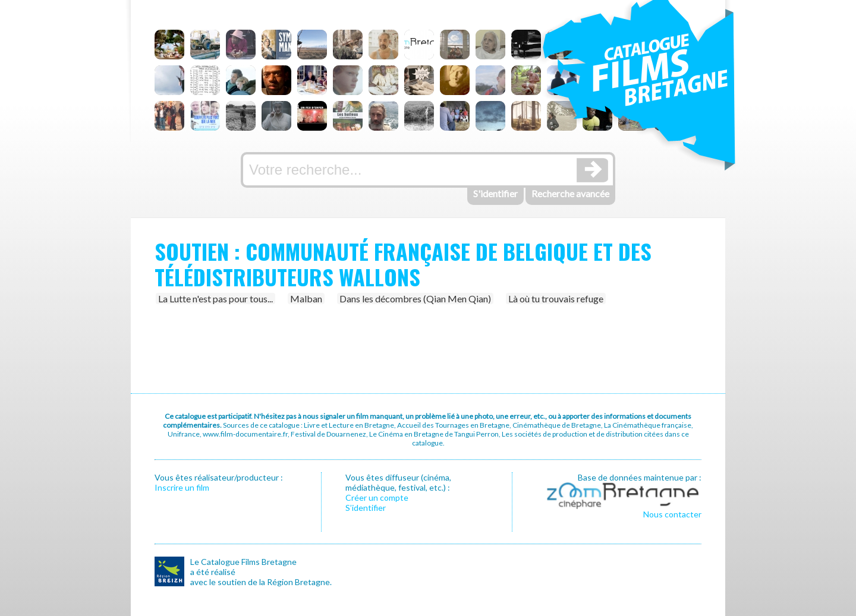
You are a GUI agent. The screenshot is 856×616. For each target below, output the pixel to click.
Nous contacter (672, 514)
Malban (306, 298)
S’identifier (366, 508)
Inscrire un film (182, 487)
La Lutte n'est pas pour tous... (215, 298)
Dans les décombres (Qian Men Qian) (415, 298)
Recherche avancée (570, 193)
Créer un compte (377, 497)
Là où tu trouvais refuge (556, 298)
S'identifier (495, 193)
